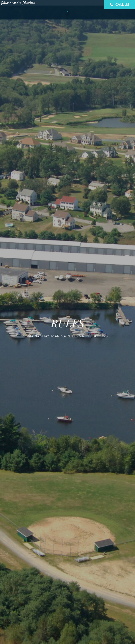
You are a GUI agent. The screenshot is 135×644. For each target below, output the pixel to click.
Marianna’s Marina (18, 3)
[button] (67, 13)
